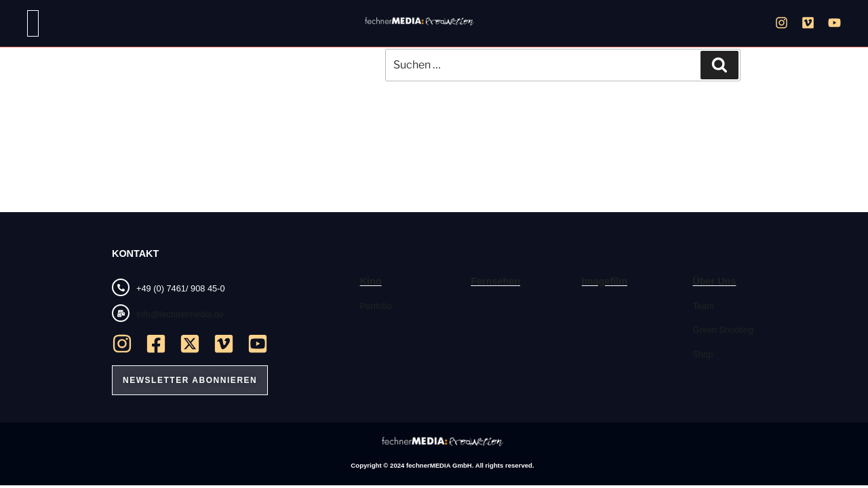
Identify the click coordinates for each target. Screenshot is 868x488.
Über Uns (714, 281)
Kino (371, 281)
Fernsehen (495, 281)
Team (703, 306)
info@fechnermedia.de (180, 314)
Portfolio (376, 306)
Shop (703, 354)
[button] (33, 23)
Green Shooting (723, 330)
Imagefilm (605, 281)
